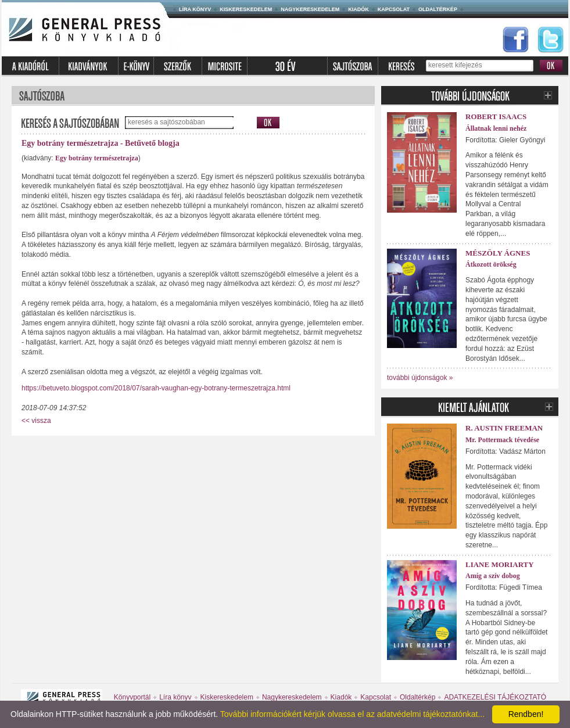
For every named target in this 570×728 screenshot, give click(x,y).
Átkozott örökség (491, 264)
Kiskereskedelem (246, 9)
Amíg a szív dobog (493, 576)
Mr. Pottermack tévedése (502, 440)
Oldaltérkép (438, 9)
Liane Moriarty (500, 564)
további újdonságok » (420, 378)
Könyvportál (132, 697)
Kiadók (359, 9)
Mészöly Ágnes (498, 253)
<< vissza (36, 421)
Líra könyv (195, 9)
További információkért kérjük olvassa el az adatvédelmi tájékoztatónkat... (352, 714)
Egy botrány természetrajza (97, 158)
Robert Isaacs (496, 116)
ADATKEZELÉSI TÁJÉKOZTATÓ (495, 697)
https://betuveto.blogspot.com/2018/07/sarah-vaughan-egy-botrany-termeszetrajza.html (156, 388)
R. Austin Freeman (504, 428)
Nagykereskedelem (310, 9)
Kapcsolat (394, 9)
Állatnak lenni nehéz (496, 128)
